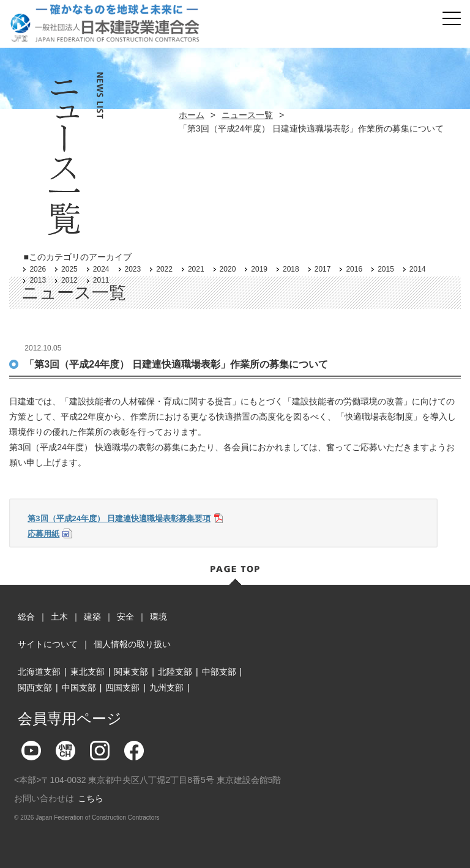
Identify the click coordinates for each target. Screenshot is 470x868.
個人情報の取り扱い (132, 644)
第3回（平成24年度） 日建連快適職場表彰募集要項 (119, 518)
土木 (59, 617)
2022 (164, 269)
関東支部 (131, 672)
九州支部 (166, 688)
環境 (159, 617)
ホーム (192, 115)
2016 (354, 269)
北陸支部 (175, 672)
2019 (259, 269)
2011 (101, 280)
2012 (69, 280)
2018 (291, 269)
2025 (69, 269)
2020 (228, 269)
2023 (133, 269)
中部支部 (219, 672)
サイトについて (48, 644)
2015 (386, 269)
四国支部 (122, 688)
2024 (101, 269)
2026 (38, 269)
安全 (125, 617)
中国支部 (79, 688)
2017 (323, 269)
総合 (26, 617)
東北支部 (88, 672)
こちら (91, 798)
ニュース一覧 (247, 115)
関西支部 (35, 688)
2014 (418, 269)
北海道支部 (39, 672)
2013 (38, 280)
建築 (92, 617)
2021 (196, 269)
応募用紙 (43, 534)
